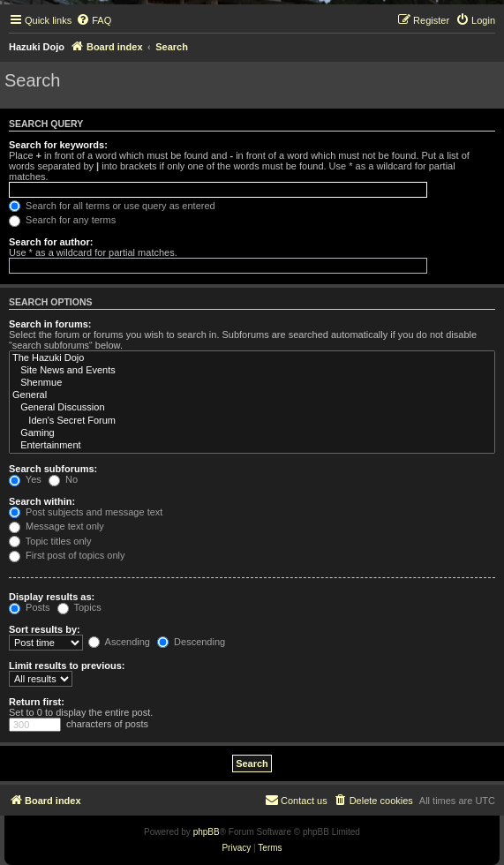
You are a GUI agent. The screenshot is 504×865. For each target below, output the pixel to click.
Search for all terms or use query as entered (112, 206)
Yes (25, 479)
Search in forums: (50, 324)
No (63, 479)
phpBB (207, 832)
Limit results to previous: (67, 666)
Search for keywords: (58, 145)
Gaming (252, 433)
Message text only (56, 526)
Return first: (37, 702)
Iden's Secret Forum (252, 421)
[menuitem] (94, 20)
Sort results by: (45, 629)
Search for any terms (62, 220)
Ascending (119, 642)
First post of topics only (67, 555)
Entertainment (252, 446)
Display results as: (52, 597)
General (252, 395)
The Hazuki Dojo (252, 358)
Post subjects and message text (86, 512)
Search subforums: (53, 469)
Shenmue (252, 383)
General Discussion (252, 408)
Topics (79, 607)
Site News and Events (252, 371)
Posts (30, 607)
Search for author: (51, 242)
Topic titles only (50, 541)
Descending (191, 642)
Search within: (42, 501)
